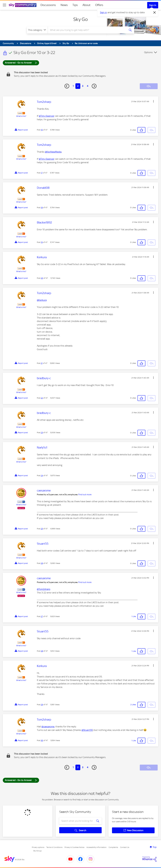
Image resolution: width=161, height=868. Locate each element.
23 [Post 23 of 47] (42, 433)
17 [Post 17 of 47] (42, 173)
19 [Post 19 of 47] (42, 242)
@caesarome (48, 727)
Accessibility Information (96, 847)
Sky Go (80, 19)
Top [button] (155, 847)
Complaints (113, 847)
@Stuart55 (87, 730)
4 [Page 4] (88, 86)
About (87, 5)
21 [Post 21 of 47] (42, 363)
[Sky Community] (23, 5)
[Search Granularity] (37, 30)
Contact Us (125, 847)
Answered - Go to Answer (21, 63)
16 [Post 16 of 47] (42, 130)
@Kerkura (42, 300)
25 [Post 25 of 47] (42, 529)
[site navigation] (4, 5)
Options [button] (148, 52)
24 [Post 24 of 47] (42, 476)
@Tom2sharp (44, 589)
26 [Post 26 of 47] (42, 563)
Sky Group (37, 851)
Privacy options (38, 847)
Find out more (85, 495)
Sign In (153, 5)
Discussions (48, 5)
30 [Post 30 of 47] (42, 740)
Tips (75, 5)
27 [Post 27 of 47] (42, 616)
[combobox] (87, 30)
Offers (99, 5)
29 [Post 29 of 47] (42, 705)
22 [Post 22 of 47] (42, 398)
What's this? (21, 116)
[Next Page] (94, 86)
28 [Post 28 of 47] (42, 651)
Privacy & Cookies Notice (74, 847)
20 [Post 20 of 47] (42, 278)
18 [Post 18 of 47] (42, 208)
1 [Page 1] (73, 86)
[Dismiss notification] (155, 13)
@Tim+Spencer (47, 116)
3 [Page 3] (83, 86)
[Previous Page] (67, 86)
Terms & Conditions (54, 847)
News (64, 5)
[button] (153, 101)
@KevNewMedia (53, 152)
